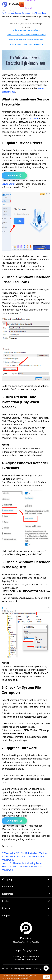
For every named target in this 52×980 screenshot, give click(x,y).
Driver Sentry (9, 184)
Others (9, 11)
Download (14, 176)
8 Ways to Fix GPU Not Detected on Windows (25, 853)
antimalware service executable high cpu (26, 39)
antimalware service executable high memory (26, 35)
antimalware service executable (26, 30)
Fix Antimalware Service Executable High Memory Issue (24, 13)
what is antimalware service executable (27, 44)
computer (33, 118)
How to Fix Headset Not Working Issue (22, 863)
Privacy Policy (25, 978)
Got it (47, 977)
